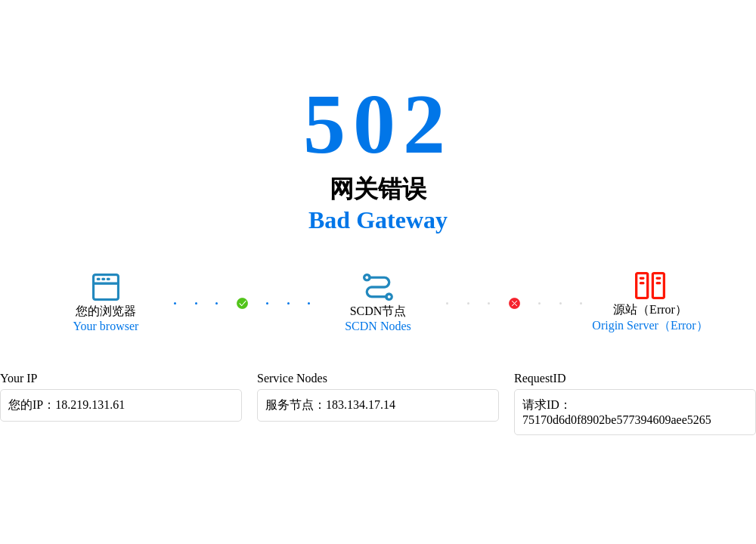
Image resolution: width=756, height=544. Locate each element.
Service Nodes (292, 378)
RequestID (540, 378)
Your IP (19, 378)
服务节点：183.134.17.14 (330, 405)
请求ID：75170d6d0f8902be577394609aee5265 (617, 412)
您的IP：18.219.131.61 (67, 405)
